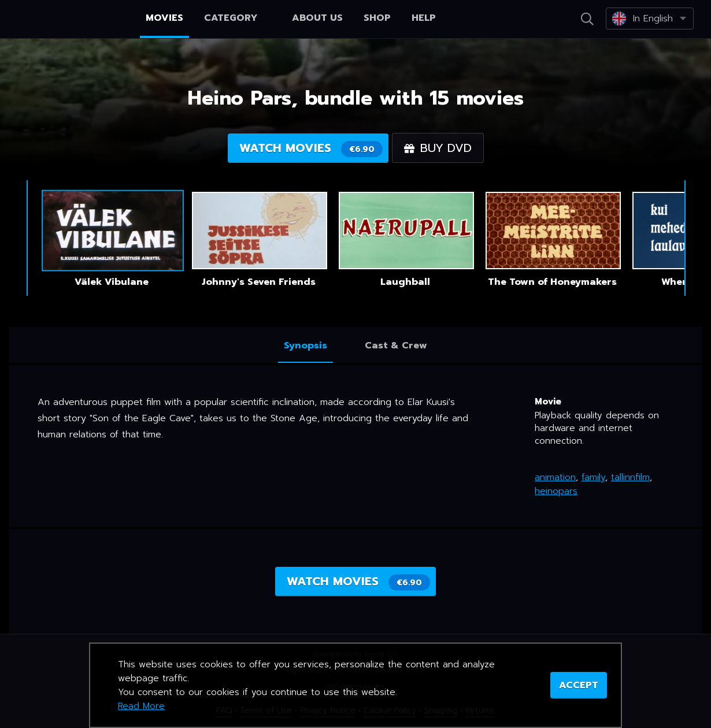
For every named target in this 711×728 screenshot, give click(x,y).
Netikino (58, 20)
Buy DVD (438, 148)
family (593, 477)
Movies (164, 18)
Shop (377, 18)
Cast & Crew (396, 346)
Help (424, 18)
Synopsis (305, 346)
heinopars (556, 491)
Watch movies (311, 148)
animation (555, 477)
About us (317, 18)
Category (238, 18)
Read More (141, 706)
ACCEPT (579, 685)
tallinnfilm (630, 477)
